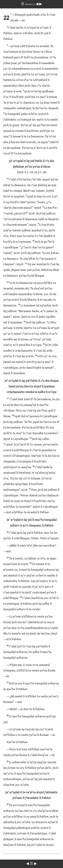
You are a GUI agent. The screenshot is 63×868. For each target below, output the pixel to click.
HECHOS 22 (30, 4)
